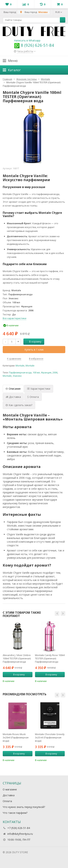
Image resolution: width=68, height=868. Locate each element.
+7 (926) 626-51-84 (19, 828)
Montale (20, 366)
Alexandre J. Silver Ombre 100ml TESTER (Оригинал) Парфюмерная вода (17, 658)
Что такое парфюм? (15, 813)
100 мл (36, 373)
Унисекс (17, 376)
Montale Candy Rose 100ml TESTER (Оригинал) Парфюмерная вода (50, 658)
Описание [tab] (13, 389)
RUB (59, 12)
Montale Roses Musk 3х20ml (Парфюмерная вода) (16, 737)
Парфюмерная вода (20, 373)
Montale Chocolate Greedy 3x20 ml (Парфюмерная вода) (50, 737)
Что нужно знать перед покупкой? (24, 807)
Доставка (9, 795)
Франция (46, 373)
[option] (18, 652)
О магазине (10, 789)
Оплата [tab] (33, 397)
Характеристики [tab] (39, 389)
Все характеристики (15, 318)
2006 (55, 373)
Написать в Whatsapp (27, 40)
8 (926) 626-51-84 (34, 45)
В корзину (33, 342)
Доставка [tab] (13, 397)
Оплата (7, 801)
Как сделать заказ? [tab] (19, 405)
